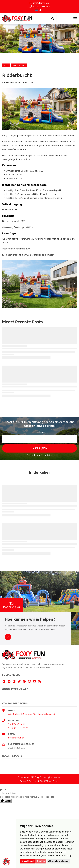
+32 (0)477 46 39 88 (18, 728)
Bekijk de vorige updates (39, 455)
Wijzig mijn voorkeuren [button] (58, 861)
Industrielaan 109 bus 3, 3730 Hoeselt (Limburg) (31, 714)
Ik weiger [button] (41, 861)
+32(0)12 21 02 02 (17, 724)
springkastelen (19, 65)
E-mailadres (40, 432)
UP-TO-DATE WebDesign (48, 781)
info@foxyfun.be (16, 738)
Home (6, 65)
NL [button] (38, 10)
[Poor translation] (8, 801)
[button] (74, 262)
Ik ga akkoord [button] (27, 861)
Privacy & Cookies (28, 781)
